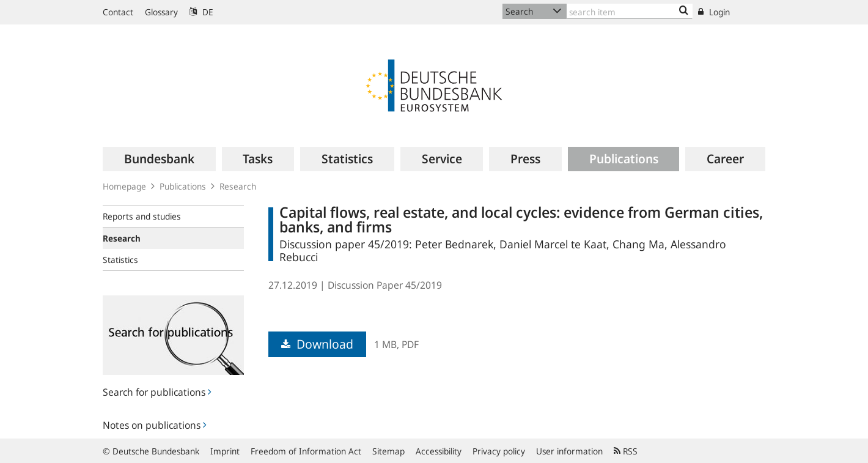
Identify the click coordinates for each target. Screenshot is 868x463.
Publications (183, 186)
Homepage (124, 186)
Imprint (225, 451)
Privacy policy (499, 451)
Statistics (120, 260)
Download (317, 344)
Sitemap (388, 451)
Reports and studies (142, 216)
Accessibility (439, 451)
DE (201, 12)
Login (714, 12)
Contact (118, 12)
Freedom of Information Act (306, 451)
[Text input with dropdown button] (630, 11)
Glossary (161, 12)
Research (238, 186)
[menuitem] (159, 159)
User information (569, 451)
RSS (626, 451)
